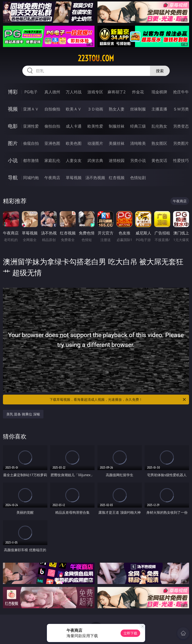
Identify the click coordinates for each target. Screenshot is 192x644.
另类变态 (181, 126)
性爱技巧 (181, 160)
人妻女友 (74, 160)
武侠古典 (95, 160)
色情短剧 (138, 178)
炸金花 (138, 92)
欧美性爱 (95, 126)
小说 (13, 160)
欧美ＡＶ (74, 109)
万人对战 (74, 92)
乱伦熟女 (159, 126)
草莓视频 (74, 178)
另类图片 (181, 143)
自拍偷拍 (52, 109)
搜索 (160, 71)
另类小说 (138, 160)
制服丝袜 (117, 126)
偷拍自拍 (52, 126)
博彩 (13, 92)
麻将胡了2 (117, 92)
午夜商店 (52, 178)
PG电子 (31, 92)
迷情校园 (117, 160)
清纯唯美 (138, 143)
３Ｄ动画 (95, 109)
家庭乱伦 (52, 160)
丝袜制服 (138, 109)
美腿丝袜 (117, 143)
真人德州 (52, 92)
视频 (13, 109)
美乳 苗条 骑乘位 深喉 (23, 414)
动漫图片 (95, 143)
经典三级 (138, 126)
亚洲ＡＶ (31, 109)
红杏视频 (117, 178)
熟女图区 (159, 143)
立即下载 (130, 633)
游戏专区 (95, 92)
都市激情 (31, 160)
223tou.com (96, 58)
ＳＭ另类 (181, 109)
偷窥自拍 (31, 143)
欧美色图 (74, 143)
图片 (13, 143)
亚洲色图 (52, 143)
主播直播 (159, 109)
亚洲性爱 (31, 126)
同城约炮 (31, 178)
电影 (13, 126)
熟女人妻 (117, 109)
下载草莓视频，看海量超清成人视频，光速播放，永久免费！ (118, 400)
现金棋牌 (159, 92)
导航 (13, 177)
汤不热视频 (95, 178)
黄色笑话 (159, 160)
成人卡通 (74, 126)
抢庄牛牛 (181, 92)
